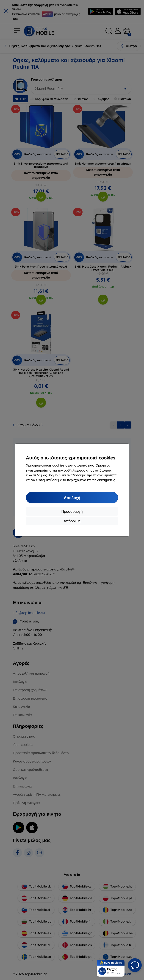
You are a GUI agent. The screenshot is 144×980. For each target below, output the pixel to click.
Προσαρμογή (72, 511)
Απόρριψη (72, 521)
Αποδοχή (72, 498)
